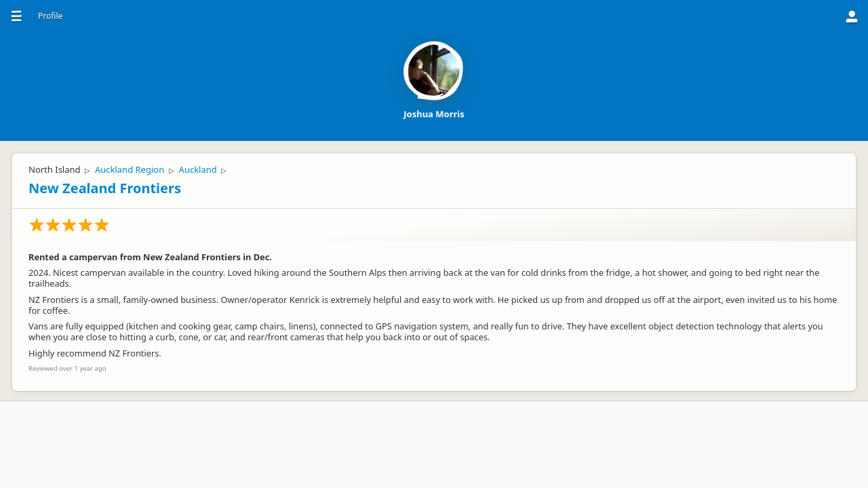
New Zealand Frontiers (105, 188)
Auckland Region (130, 169)
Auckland (198, 169)
